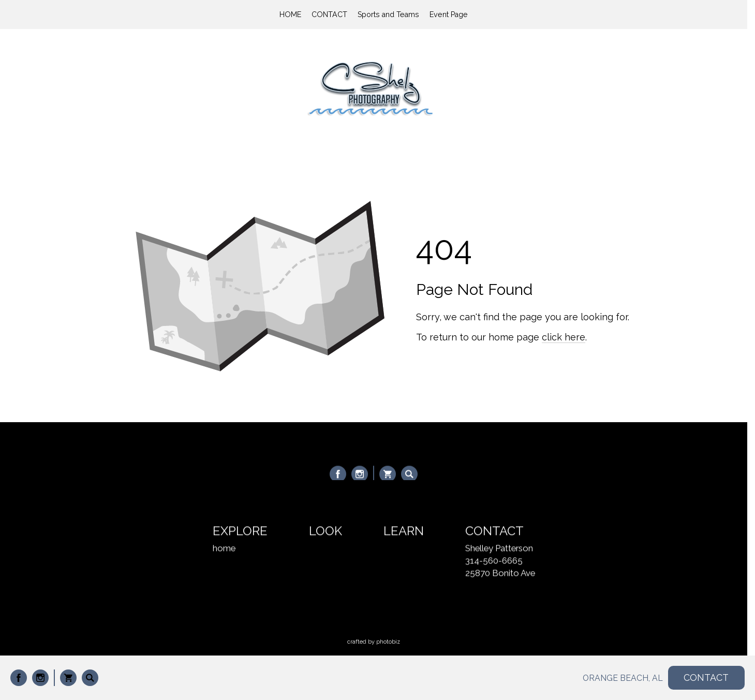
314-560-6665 (494, 561)
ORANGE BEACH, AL (623, 678)
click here (564, 337)
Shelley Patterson (499, 549)
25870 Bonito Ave (500, 574)
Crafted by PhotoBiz (374, 642)
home (224, 549)
